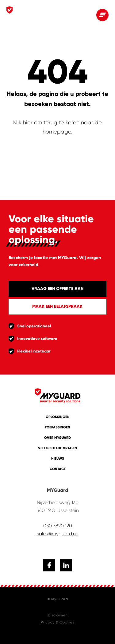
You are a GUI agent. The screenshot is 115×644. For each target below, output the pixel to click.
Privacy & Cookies (58, 622)
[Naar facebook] (49, 565)
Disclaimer (57, 615)
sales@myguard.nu (58, 534)
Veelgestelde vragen (57, 448)
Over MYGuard (57, 438)
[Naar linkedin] (66, 565)
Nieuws (58, 458)
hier (28, 122)
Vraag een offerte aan (57, 289)
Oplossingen (58, 417)
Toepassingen (57, 427)
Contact (58, 469)
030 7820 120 (58, 526)
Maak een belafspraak (57, 306)
